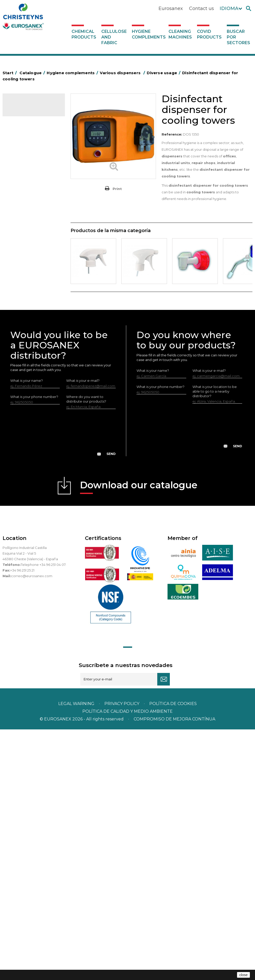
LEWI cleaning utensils (31, 364)
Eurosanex (171, 8)
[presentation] (63, 687)
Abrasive (19, 150)
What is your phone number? (34, 647)
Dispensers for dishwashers (27, 401)
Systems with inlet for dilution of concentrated (34, 464)
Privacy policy (122, 954)
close (244, 975)
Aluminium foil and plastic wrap (32, 170)
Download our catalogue (139, 737)
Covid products (209, 34)
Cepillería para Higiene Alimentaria (31, 273)
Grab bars (20, 182)
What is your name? (27, 631)
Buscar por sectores (238, 37)
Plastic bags (22, 190)
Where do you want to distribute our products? (86, 650)
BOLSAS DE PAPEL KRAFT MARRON (33, 202)
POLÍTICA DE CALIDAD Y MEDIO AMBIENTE (128, 962)
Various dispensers (28, 380)
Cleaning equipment (30, 237)
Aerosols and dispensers (33, 158)
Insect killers (23, 308)
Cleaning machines (180, 34)
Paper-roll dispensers (30, 324)
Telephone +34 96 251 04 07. (43, 815)
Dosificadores (24, 372)
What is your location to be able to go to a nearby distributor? (215, 642)
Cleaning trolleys (26, 221)
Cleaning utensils (26, 356)
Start (11, 73)
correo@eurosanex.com (32, 826)
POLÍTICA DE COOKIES (173, 954)
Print (117, 189)
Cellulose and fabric (114, 37)
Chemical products (84, 34)
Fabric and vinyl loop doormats (29, 288)
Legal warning (77, 954)
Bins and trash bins (28, 229)
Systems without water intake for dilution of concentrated (35, 444)
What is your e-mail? (83, 631)
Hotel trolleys (23, 213)
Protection (21, 332)
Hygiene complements (149, 34)
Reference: (172, 134)
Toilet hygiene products (32, 300)
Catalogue (28, 108)
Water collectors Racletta (34, 340)
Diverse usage (28, 388)
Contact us (202, 8)
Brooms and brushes (30, 261)
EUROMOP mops (27, 316)
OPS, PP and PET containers (26, 249)
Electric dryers (24, 348)
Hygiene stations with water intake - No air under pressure (33, 421)
